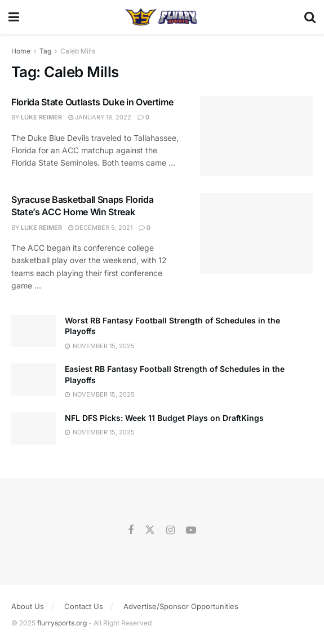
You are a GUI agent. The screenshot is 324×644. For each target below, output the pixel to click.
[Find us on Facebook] (131, 530)
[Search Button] (310, 17)
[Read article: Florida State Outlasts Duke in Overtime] (256, 136)
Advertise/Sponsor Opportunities (181, 606)
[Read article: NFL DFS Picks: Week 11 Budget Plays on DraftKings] (34, 428)
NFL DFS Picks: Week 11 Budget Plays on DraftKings (164, 418)
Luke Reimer (41, 117)
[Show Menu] (14, 17)
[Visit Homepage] (161, 17)
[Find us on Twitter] (150, 530)
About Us (28, 606)
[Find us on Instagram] (170, 530)
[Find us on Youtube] (191, 530)
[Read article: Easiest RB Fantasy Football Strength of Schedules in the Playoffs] (34, 379)
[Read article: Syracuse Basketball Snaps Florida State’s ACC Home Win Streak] (256, 234)
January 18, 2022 (100, 117)
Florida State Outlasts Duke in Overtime (92, 102)
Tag (45, 51)
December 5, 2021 (100, 228)
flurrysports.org (62, 623)
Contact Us (84, 606)
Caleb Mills (78, 51)
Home (21, 51)
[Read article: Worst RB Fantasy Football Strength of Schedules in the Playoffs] (34, 331)
